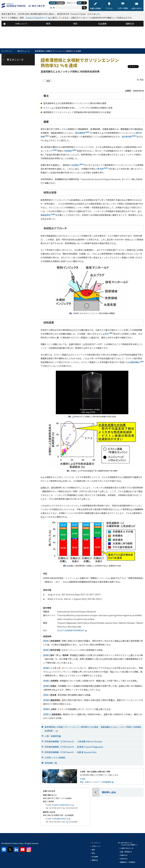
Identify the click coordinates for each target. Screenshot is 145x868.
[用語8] (46, 700)
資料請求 (130, 836)
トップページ (7, 51)
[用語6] (46, 686)
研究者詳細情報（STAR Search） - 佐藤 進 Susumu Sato (71, 752)
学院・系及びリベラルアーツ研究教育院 (95, 782)
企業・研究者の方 (126, 852)
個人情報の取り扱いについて (45, 836)
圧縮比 (79, 165)
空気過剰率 (83, 133)
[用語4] (46, 668)
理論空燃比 (48, 215)
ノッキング (50, 151)
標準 (79, 3)
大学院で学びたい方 (127, 848)
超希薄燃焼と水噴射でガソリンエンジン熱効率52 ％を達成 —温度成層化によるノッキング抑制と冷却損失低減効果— (93, 729)
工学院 (83, 779)
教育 (93, 850)
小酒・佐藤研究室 (53, 736)
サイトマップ (74, 836)
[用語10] (47, 714)
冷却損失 (70, 151)
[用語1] (46, 641)
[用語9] (46, 709)
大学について (96, 846)
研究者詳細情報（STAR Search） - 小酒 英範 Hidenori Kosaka (73, 741)
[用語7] (46, 695)
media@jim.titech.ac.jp (61, 818)
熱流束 (103, 169)
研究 (48, 81)
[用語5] (46, 681)
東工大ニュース (23, 51)
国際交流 (95, 860)
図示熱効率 (129, 137)
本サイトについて (17, 836)
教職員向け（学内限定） (128, 862)
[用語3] (46, 655)
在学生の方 (124, 859)
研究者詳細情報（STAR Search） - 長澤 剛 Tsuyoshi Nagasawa (74, 747)
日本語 (53, 3)
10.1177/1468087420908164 (70, 630)
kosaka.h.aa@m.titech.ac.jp (63, 805)
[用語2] (46, 650)
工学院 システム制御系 (55, 758)
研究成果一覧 (51, 763)
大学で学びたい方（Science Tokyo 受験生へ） (129, 844)
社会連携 (95, 857)
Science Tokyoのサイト (37, 18)
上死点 (108, 334)
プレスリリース (102, 836)
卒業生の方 (124, 855)
